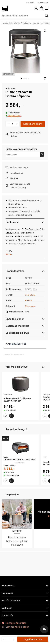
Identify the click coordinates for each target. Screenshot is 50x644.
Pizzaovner (30, 306)
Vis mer (9, 254)
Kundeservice (43, 3)
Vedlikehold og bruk (17, 333)
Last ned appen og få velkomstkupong (20, 186)
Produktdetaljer (15, 271)
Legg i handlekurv (33, 124)
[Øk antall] (17, 124)
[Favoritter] (6, 416)
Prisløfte (14, 178)
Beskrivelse (12, 222)
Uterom (17, 23)
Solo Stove (11, 88)
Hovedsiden (7, 23)
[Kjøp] (11, 416)
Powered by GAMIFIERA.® (14, 354)
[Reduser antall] (8, 124)
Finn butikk (30, 3)
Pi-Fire (28, 300)
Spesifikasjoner (15, 319)
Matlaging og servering (32, 23)
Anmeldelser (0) (16, 344)
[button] (45, 78)
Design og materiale (17, 326)
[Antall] (13, 124)
